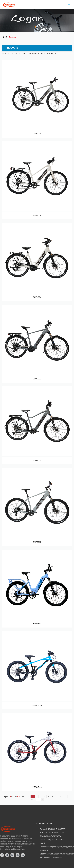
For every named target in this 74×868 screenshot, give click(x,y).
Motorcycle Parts (11, 844)
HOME (5, 37)
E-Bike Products (11, 839)
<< (23, 797)
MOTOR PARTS (49, 53)
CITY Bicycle (14, 847)
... (65, 797)
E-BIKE (6, 53)
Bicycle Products (10, 841)
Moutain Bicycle (25, 844)
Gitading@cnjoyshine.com (61, 854)
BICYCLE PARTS (31, 53)
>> (32, 799)
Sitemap (22, 839)
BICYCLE (16, 53)
